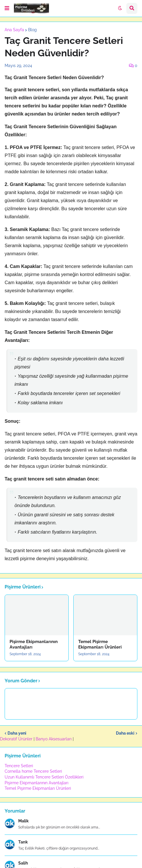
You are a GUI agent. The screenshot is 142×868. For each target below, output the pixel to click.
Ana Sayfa (14, 30)
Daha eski (125, 733)
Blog (32, 30)
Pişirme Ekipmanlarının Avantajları (34, 645)
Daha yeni (17, 733)
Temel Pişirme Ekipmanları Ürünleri (100, 645)
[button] (7, 8)
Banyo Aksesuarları (54, 739)
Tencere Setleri (19, 766)
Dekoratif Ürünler (17, 739)
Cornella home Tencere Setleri (33, 771)
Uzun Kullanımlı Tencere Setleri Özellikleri (44, 777)
